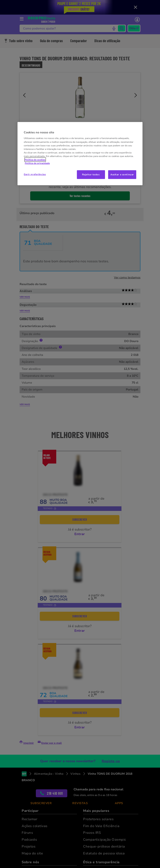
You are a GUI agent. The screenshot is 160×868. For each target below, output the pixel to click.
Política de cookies (35, 159)
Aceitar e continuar (122, 174)
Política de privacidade (37, 163)
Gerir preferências (35, 174)
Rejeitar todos (91, 174)
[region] (80, 154)
